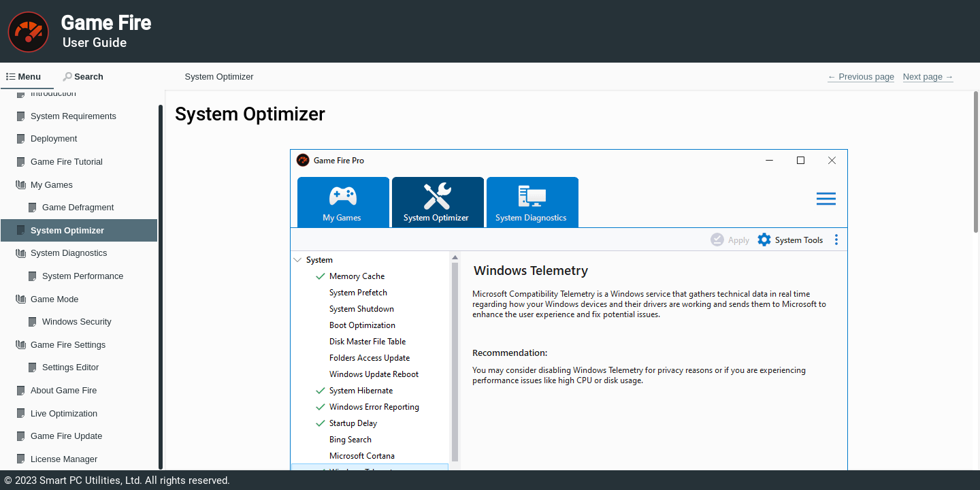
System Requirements (73, 116)
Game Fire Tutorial (67, 162)
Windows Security (77, 322)
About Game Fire (64, 390)
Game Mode (54, 299)
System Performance (83, 276)
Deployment (54, 138)
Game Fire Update (66, 436)
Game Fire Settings (68, 345)
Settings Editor (70, 367)
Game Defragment (78, 207)
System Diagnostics (69, 253)
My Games (52, 185)
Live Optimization (64, 413)
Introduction (53, 93)
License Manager (64, 459)
